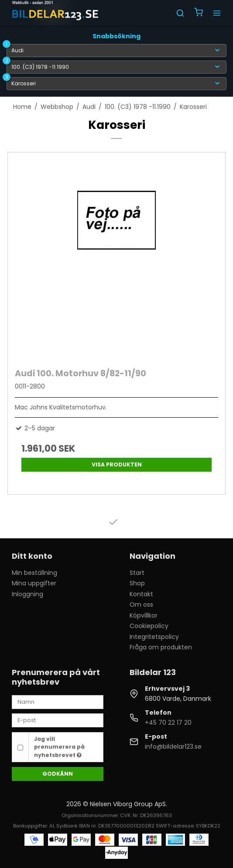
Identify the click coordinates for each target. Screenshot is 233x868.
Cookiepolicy (149, 626)
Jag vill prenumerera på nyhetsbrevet (59, 747)
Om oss (141, 605)
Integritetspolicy (154, 637)
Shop (137, 583)
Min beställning (34, 573)
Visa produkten (117, 464)
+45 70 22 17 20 (168, 723)
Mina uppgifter (34, 583)
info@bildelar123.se (173, 746)
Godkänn (58, 774)
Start (137, 573)
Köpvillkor (144, 615)
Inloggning (27, 594)
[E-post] (58, 720)
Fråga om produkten (161, 647)
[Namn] (58, 702)
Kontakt (141, 594)
